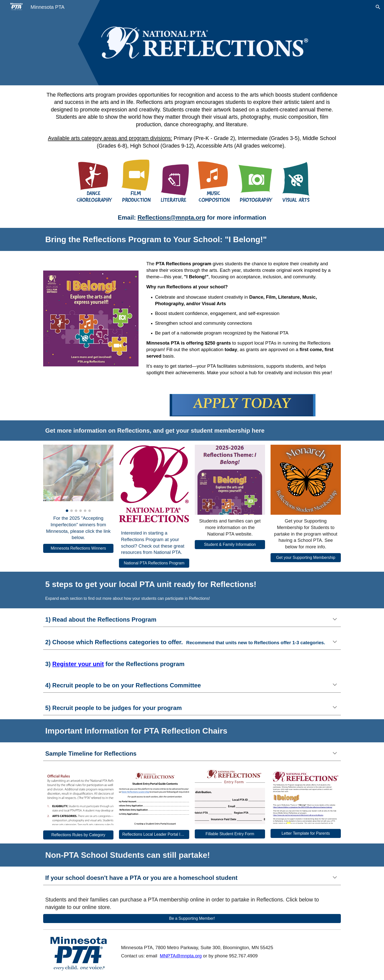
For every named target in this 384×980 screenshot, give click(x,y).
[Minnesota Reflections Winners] (78, 548)
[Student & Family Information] (230, 545)
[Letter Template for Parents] (306, 833)
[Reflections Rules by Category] (78, 835)
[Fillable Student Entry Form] (230, 834)
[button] (378, 7)
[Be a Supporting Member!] (192, 919)
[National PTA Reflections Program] (154, 563)
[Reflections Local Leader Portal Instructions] (154, 834)
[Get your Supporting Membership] (306, 558)
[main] (192, 120)
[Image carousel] (78, 478)
